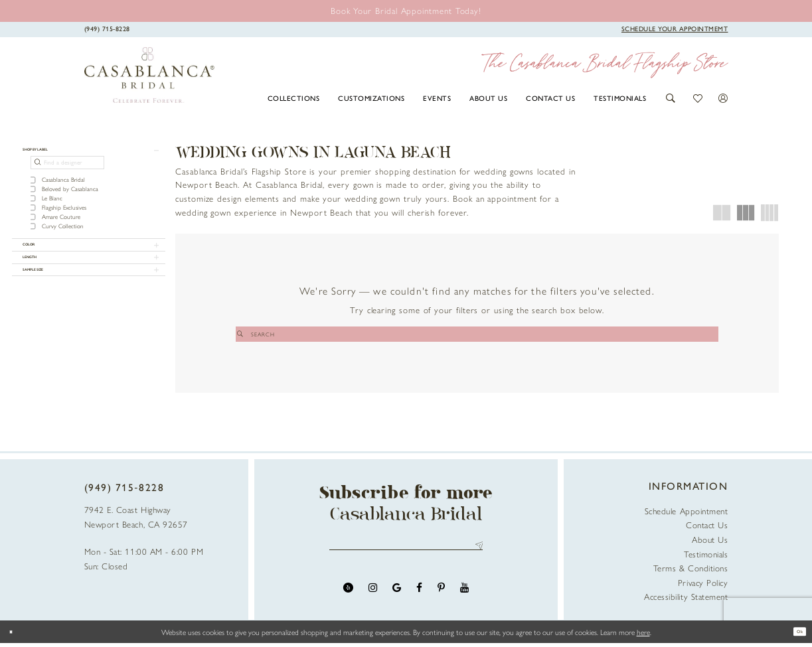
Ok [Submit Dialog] (795, 636)
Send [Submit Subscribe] (476, 553)
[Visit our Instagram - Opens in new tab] (373, 599)
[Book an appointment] (406, 10)
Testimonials (706, 557)
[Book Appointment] (675, 29)
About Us (710, 543)
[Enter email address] (406, 553)
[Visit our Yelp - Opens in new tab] (348, 599)
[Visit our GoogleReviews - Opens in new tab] (397, 599)
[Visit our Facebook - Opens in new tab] (419, 599)
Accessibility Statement (686, 600)
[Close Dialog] (15, 635)
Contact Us (707, 529)
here (643, 636)
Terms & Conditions (691, 572)
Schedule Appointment (687, 515)
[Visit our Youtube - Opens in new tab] (464, 599)
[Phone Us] (107, 29)
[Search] (477, 334)
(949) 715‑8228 (124, 491)
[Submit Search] (423, 334)
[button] (671, 98)
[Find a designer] (67, 172)
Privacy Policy (703, 586)
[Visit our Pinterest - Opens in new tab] (441, 599)
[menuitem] (293, 98)
